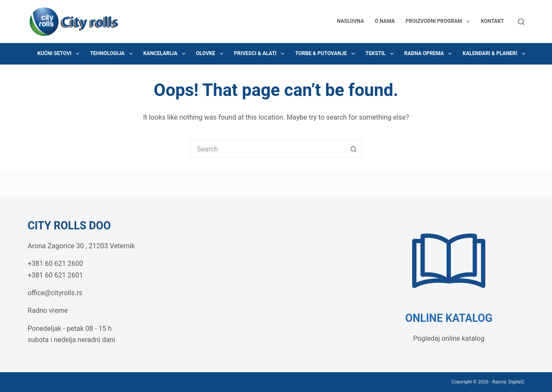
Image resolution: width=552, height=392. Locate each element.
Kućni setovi (60, 54)
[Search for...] (268, 149)
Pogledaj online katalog (449, 338)
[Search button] (354, 149)
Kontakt (492, 21)
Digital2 (517, 382)
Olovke (211, 54)
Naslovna (350, 21)
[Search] (521, 22)
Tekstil (381, 54)
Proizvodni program (440, 22)
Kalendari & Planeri (495, 54)
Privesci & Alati (261, 54)
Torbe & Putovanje (327, 54)
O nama (385, 21)
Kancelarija (166, 54)
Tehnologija (113, 54)
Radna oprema (430, 54)
